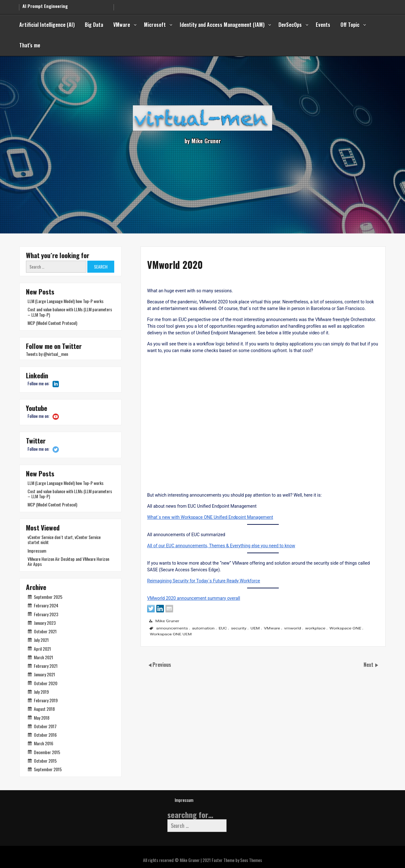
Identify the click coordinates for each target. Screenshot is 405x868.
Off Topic (350, 25)
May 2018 (42, 718)
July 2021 (41, 640)
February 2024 (46, 605)
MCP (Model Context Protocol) (52, 323)
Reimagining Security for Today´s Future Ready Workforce (171, 601)
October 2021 (45, 631)
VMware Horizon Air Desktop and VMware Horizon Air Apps (68, 561)
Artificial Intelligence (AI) (47, 25)
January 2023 (45, 623)
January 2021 (44, 674)
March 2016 (44, 743)
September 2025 (48, 597)
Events (323, 25)
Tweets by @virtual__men (47, 354)
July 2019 (41, 692)
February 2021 (46, 666)
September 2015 (48, 769)
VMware (122, 25)
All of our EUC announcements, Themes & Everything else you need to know (191, 561)
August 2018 (44, 709)
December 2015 (47, 752)
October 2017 (45, 726)
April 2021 (42, 649)
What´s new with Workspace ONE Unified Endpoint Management (178, 528)
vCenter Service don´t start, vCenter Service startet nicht (64, 539)
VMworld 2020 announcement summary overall (159, 621)
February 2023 (46, 614)
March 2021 (44, 657)
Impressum (37, 551)
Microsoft (155, 25)
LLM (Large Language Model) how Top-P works (65, 301)
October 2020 (46, 683)
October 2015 (45, 761)
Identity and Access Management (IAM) (222, 25)
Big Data (94, 25)
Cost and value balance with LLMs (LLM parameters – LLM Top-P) (70, 312)
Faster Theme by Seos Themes (237, 860)
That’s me (30, 45)
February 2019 (46, 700)
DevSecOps (290, 25)
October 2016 (45, 735)
